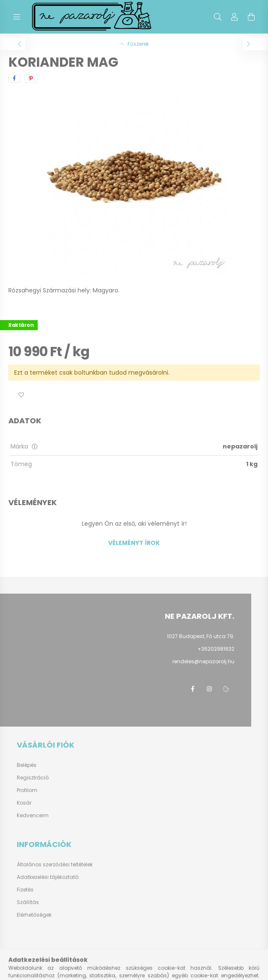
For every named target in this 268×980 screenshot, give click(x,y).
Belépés (27, 765)
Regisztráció (33, 778)
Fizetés (25, 890)
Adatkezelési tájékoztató (48, 877)
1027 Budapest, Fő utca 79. (201, 636)
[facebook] (14, 78)
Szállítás (28, 902)
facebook (193, 689)
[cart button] (251, 17)
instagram (209, 689)
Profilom (27, 790)
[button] (21, 395)
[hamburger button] (17, 17)
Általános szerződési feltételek (55, 864)
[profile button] (234, 17)
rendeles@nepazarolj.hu (203, 661)
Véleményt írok (134, 543)
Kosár (24, 803)
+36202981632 (216, 649)
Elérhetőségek (34, 915)
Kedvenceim (33, 816)
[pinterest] (31, 78)
